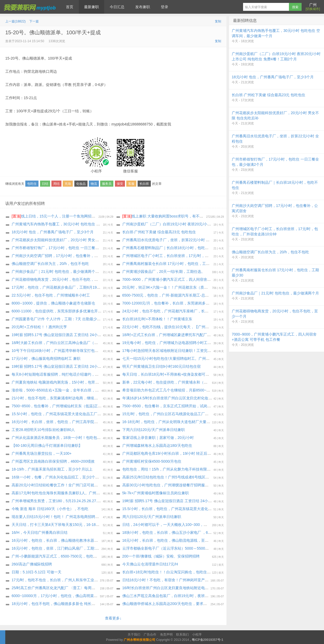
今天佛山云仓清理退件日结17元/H (150, 564)
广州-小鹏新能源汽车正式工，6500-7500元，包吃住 (54, 556)
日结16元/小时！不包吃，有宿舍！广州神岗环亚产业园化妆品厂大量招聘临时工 (188, 580)
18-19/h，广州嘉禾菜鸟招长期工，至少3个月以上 (52, 469)
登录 (165, 7)
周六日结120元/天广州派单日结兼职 (152, 517)
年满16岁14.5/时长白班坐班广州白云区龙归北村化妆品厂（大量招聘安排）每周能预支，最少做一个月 (206, 398)
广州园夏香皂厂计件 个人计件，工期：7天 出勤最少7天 (57, 319)
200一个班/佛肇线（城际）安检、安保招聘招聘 (161, 556)
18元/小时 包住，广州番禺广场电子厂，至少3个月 (53, 232)
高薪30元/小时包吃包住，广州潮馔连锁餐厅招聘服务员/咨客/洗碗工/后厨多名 (185, 485)
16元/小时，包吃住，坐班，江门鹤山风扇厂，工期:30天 (57, 548)
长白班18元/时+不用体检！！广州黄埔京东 (157, 319)
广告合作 (150, 635)
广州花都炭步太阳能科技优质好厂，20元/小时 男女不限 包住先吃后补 (69, 240)
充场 (68, 184)
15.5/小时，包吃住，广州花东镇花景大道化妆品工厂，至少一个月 (66, 414)
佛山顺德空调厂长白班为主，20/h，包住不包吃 (50, 264)
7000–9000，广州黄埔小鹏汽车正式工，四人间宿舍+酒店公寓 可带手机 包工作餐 (189, 279)
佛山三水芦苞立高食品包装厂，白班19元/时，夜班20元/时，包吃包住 (179, 596)
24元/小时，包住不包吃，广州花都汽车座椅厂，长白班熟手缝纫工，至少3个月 (187, 311)
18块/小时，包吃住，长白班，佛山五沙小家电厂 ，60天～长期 (174, 532)
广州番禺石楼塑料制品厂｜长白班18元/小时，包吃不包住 (169, 248)
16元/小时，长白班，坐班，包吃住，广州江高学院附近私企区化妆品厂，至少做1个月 (82, 422)
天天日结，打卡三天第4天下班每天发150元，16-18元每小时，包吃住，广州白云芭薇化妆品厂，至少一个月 (100, 525)
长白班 (144, 184)
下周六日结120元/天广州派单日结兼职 (154, 430)
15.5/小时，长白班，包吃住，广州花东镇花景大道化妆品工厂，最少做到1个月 (187, 509)
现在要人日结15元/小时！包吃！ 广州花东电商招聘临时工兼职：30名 (68, 517)
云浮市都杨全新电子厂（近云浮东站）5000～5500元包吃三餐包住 (177, 548)
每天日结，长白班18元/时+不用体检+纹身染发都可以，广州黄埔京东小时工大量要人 (192, 374)
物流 (94, 184)
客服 (131, 184)
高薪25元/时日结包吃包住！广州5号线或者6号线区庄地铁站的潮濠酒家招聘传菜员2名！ (194, 477)
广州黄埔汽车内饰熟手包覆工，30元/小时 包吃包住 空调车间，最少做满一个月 (76, 224)
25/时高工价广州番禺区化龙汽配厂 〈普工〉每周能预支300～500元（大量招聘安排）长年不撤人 (91, 588)
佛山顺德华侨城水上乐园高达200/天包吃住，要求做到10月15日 (174, 604)
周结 (56, 184)
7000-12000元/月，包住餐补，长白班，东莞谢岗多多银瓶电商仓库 (177, 303)
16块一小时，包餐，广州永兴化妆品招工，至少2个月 (55, 477)
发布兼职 (143, 7)
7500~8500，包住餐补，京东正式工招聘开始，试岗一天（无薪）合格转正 (183, 406)
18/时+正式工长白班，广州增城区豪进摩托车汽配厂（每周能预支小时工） (183, 335)
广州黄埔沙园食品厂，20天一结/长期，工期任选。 (164, 272)
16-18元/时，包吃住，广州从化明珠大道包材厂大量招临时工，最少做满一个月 (187, 422)
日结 (45, 184)
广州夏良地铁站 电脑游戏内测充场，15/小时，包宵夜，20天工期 (65, 382)
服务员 (107, 184)
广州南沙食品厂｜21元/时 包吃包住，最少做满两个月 (55, 272)
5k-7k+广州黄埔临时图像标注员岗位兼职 (156, 493)
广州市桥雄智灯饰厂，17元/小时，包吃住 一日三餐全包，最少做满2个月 (71, 248)
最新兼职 (91, 7)
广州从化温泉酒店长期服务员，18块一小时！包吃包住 (56, 438)
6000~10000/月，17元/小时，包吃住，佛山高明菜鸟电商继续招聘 (66, 596)
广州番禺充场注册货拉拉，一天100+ (42, 453)
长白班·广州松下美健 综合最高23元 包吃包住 (159, 232)
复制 (218, 21)
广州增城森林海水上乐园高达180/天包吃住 (157, 446)
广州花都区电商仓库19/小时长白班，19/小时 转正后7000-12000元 (177, 453)
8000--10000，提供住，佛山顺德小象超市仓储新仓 (53, 303)
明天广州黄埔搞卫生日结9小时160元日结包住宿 (161, 366)
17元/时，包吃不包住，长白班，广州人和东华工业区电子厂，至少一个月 (71, 580)
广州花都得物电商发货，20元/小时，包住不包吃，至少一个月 (62, 279)
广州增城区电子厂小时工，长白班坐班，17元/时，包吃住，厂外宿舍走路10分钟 (188, 256)
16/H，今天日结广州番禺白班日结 (40, 532)
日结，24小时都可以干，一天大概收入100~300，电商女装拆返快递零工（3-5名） (190, 525)
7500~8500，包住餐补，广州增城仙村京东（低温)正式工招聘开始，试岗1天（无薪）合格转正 (89, 406)
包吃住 (32, 184)
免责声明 (166, 635)
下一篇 (34, 21)
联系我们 (182, 635)
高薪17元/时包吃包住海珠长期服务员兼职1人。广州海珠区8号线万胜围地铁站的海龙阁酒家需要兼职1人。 (98, 493)
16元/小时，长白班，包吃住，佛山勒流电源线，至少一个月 (171, 540)
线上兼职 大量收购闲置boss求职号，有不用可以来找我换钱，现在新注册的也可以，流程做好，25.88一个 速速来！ (221, 216)
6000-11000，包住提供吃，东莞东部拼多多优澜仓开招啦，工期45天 (68, 311)
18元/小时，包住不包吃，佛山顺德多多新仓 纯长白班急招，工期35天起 (70, 604)
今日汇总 (117, 7)
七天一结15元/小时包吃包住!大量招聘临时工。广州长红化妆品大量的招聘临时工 (188, 359)
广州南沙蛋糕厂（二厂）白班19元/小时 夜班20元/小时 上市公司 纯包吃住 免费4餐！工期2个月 (200, 224)
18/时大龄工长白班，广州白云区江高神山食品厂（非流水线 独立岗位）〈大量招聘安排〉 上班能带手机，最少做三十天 (109, 343)
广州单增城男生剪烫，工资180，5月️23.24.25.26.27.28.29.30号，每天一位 (73, 501)
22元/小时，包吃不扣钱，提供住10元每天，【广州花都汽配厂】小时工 (180, 327)
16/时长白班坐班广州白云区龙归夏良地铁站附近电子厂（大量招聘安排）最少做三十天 (193, 588)
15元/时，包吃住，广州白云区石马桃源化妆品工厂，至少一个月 (175, 414)
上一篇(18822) (15, 21)
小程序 (197, 635)
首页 (70, 7)
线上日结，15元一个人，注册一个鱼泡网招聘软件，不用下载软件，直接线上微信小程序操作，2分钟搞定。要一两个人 (113, 216)
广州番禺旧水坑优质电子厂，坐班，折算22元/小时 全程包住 (171, 240)
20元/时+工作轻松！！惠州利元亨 (39, 327)
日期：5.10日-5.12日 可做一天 (37, 572)
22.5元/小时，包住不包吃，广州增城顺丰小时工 (51, 295)
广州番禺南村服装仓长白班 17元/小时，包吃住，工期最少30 (172, 264)
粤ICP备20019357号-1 (207, 640)
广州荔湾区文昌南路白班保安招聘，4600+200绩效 (53, 461)
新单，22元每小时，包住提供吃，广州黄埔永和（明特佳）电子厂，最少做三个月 (189, 382)
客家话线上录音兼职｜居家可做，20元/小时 (158, 438)
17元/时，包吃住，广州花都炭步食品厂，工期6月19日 (56, 287)
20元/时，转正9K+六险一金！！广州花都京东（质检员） (169, 287)
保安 (120, 184)
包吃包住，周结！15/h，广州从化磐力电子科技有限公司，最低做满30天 (182, 469)
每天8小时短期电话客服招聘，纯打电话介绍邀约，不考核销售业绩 (66, 374)
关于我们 (134, 635)
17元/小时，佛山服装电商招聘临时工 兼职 (46, 359)
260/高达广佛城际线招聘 (32, 564)
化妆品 (81, 184)
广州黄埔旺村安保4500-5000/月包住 (152, 461)
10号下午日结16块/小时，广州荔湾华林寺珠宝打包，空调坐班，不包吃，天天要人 (79, 351)
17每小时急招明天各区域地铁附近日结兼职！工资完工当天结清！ (176, 351)
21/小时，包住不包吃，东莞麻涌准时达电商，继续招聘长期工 (62, 398)
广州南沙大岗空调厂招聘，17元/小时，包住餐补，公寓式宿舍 (62, 256)
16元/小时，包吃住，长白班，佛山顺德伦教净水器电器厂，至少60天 (68, 540)
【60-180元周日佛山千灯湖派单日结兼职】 (47, 446)
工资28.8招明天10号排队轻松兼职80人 (43, 430)
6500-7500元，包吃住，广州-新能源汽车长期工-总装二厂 (169, 295)
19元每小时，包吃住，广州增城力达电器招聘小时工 (165, 343)
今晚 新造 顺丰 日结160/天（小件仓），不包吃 (50, 509)
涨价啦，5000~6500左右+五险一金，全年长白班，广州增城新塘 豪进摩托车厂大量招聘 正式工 (89, 390)
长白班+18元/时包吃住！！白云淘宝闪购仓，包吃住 (165, 572)
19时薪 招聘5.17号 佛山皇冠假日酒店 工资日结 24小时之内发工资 (66, 335)
